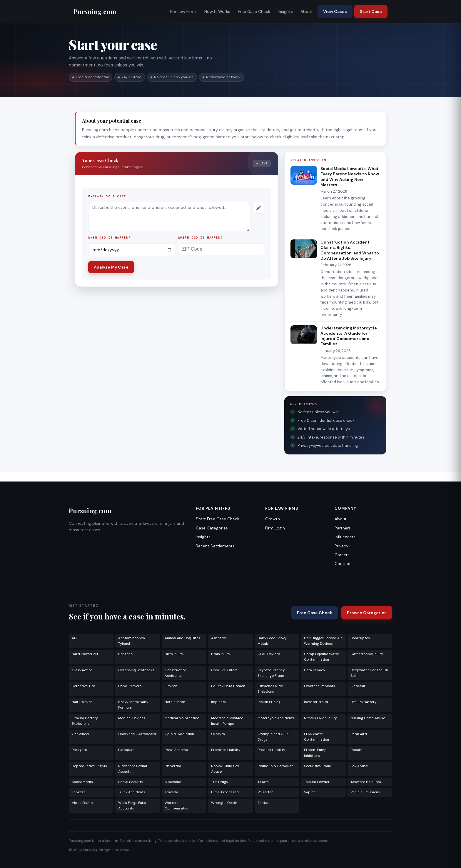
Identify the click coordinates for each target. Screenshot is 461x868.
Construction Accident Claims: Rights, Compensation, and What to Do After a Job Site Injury (350, 250)
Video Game (82, 803)
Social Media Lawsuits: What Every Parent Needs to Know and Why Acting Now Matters (350, 177)
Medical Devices (132, 718)
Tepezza (79, 792)
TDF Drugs (219, 782)
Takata (263, 782)
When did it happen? (109, 238)
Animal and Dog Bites (182, 638)
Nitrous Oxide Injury (320, 718)
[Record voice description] (259, 208)
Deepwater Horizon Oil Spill (369, 673)
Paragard (80, 750)
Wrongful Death (224, 803)
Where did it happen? (201, 238)
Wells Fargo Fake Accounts (132, 805)
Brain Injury (221, 654)
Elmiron (171, 686)
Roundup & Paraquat (275, 766)
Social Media (82, 782)
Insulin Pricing (269, 702)
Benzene (125, 654)
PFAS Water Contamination (316, 737)
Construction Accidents (176, 673)
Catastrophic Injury (367, 654)
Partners (343, 528)
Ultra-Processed (225, 792)
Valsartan (265, 792)
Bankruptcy (360, 638)
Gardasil (358, 686)
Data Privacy (315, 670)
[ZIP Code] (222, 249)
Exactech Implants (320, 686)
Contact (343, 564)
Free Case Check (254, 11)
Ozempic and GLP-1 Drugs (274, 737)
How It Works (217, 11)
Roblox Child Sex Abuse (225, 769)
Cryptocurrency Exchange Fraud (271, 673)
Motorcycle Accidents (276, 718)
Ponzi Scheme (176, 750)
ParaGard (359, 734)
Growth (273, 519)
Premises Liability (226, 750)
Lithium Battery (364, 702)
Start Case (371, 11)
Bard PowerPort (85, 654)
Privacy (341, 546)
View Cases (335, 11)
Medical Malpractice (182, 718)
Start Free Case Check (218, 519)
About (307, 11)
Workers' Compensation (177, 805)
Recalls (356, 750)
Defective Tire (83, 686)
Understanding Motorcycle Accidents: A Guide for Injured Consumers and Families (349, 336)
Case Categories (212, 528)
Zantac (263, 803)
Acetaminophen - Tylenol (133, 641)
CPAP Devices (269, 654)
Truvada (171, 792)
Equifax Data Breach (228, 686)
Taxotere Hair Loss (366, 782)
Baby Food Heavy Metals (272, 641)
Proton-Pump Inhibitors (315, 753)
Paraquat (126, 750)
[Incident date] (132, 250)
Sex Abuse (359, 766)
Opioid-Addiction (179, 734)
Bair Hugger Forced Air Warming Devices (323, 641)
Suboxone (173, 782)
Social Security (131, 782)
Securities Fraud (318, 766)
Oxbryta (218, 734)
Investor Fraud (316, 702)
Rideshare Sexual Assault (133, 769)
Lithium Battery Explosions (85, 721)
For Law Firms (183, 11)
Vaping (310, 792)
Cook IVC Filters (224, 670)
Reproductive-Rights (89, 766)
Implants (218, 702)
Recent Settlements (215, 546)
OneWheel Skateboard (137, 734)
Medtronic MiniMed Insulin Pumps (227, 721)
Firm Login (275, 528)
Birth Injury (174, 654)
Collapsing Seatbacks (136, 670)
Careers (342, 555)
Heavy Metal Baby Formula (133, 705)
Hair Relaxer (82, 702)
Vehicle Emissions (365, 792)
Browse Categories (367, 613)
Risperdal (173, 766)
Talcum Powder (317, 782)
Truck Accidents (132, 792)
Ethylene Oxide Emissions (270, 689)
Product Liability (271, 750)
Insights (285, 11)
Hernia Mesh (175, 702)
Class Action (82, 670)
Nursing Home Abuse (368, 718)
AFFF (76, 638)
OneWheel (80, 734)
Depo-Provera (130, 686)
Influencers (345, 537)
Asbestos (219, 638)
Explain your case (107, 196)
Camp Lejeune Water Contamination (322, 657)
